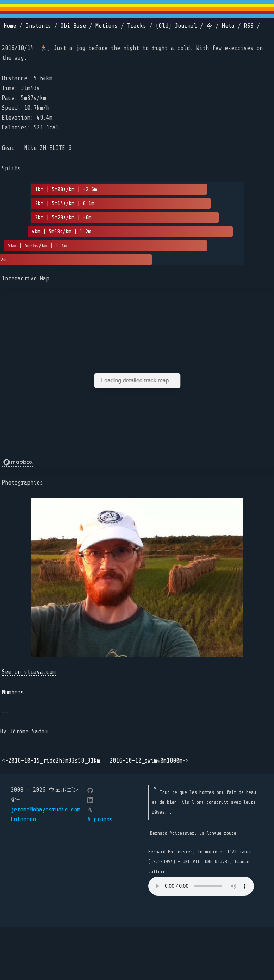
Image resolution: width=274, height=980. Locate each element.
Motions (107, 26)
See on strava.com (29, 672)
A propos (100, 819)
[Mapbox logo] (18, 462)
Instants (38, 26)
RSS (249, 26)
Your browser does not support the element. (201, 886)
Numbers (13, 692)
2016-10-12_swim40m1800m (146, 761)
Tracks (137, 26)
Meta (228, 26)
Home (10, 26)
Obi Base (73, 26)
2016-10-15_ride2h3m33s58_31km (54, 761)
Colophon (23, 819)
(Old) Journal (176, 26)
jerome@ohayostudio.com (45, 810)
